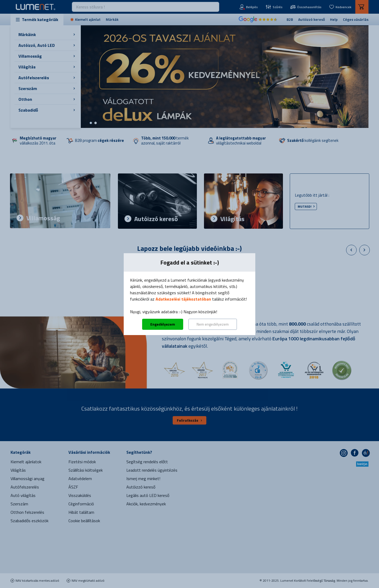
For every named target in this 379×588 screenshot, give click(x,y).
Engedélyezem (163, 324)
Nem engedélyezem (213, 324)
